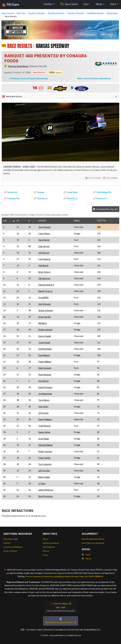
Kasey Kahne (44, 432)
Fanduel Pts (12, 198)
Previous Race (88, 35)
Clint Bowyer (44, 278)
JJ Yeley (42, 484)
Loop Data (71, 192)
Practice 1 (41, 198)
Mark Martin (44, 240)
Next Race (107, 35)
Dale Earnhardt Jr (46, 285)
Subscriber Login (11, 539)
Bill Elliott (43, 323)
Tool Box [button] (48, 4)
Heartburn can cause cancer (61, 622)
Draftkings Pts (102, 192)
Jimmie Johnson (46, 310)
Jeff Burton (44, 253)
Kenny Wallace (45, 419)
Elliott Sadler (44, 477)
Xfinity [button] (99, 4)
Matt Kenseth (45, 368)
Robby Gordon (45, 451)
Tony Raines (44, 400)
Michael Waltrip (45, 445)
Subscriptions (49, 547)
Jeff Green (43, 413)
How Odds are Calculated (93, 543)
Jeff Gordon (44, 471)
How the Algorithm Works (93, 539)
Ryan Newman (45, 375)
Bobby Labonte (45, 330)
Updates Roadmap (51, 543)
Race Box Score (12, 97)
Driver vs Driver (10, 551)
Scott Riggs (44, 439)
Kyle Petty (43, 407)
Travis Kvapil (44, 343)
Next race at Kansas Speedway (94, 78)
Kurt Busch (44, 381)
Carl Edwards (44, 259)
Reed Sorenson (46, 496)
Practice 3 (100, 198)
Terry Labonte (45, 464)
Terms (45, 555)
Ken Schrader (45, 304)
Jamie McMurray (46, 490)
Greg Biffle (44, 298)
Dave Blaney (44, 355)
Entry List (11, 192)
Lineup (39, 192)
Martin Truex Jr (45, 291)
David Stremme (45, 387)
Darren (87, 559)
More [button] (113, 4)
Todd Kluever (45, 426)
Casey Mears (44, 234)
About (46, 539)
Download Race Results (106, 209)
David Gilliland (45, 362)
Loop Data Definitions (13, 547)
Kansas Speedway (18, 66)
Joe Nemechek (45, 394)
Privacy (46, 551)
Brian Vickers (44, 272)
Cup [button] (86, 4)
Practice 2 (70, 198)
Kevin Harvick (45, 317)
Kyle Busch (43, 266)
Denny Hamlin (45, 336)
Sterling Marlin (45, 349)
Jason (86, 555)
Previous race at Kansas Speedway (29, 78)
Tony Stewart (45, 227)
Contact (7, 543)
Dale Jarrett (44, 246)
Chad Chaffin (44, 458)
